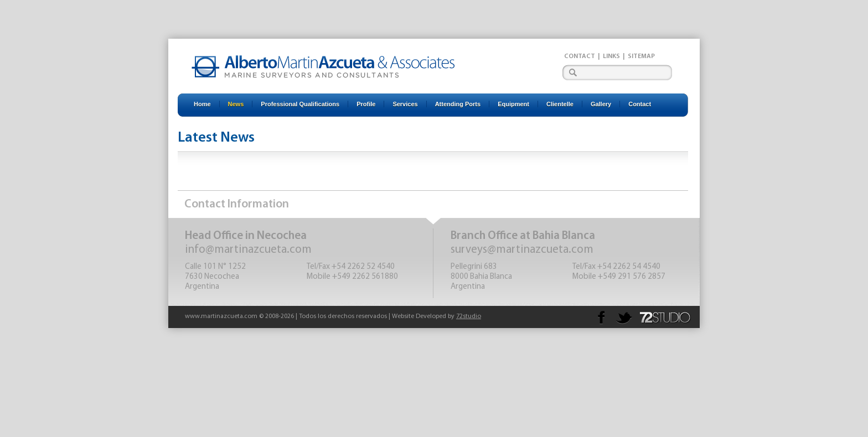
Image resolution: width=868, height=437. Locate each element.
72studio (469, 316)
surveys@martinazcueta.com (522, 250)
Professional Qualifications (300, 104)
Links (611, 56)
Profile (366, 104)
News (236, 104)
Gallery (601, 104)
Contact (580, 56)
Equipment (513, 104)
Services (405, 104)
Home (202, 104)
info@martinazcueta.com (248, 250)
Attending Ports (458, 104)
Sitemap (641, 56)
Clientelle (560, 104)
